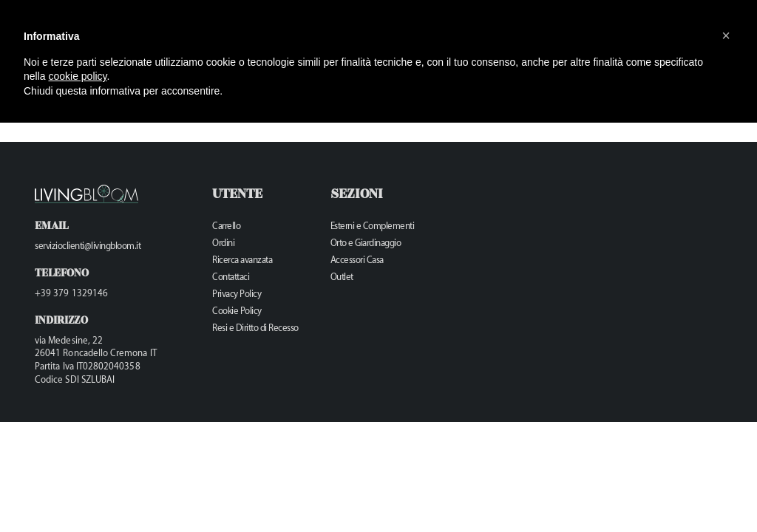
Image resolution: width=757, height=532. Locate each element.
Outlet (342, 277)
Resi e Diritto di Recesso (255, 328)
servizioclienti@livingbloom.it (88, 246)
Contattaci (231, 277)
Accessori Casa (357, 260)
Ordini (223, 243)
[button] (726, 35)
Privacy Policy (237, 294)
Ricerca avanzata (242, 260)
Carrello (226, 226)
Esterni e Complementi (373, 226)
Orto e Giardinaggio (366, 243)
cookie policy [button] (77, 76)
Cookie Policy (237, 311)
